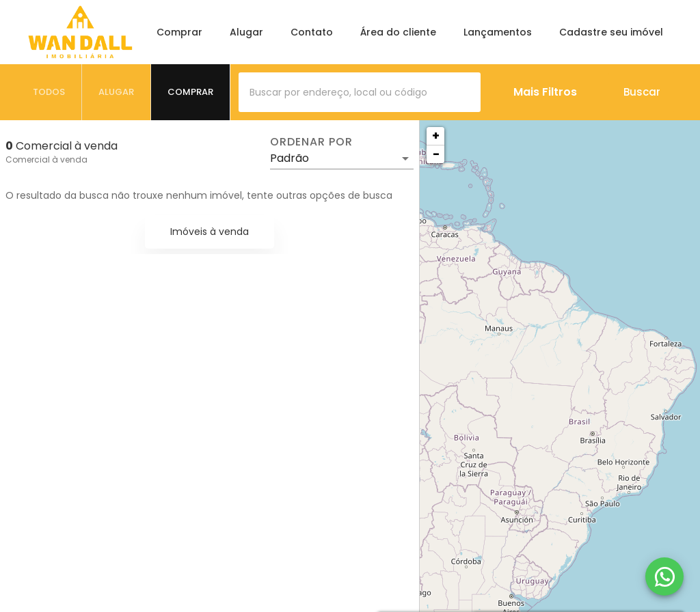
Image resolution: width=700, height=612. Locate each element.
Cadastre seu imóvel (611, 32)
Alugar (246, 32)
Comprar (179, 32)
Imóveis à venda (210, 232)
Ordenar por (311, 142)
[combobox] (360, 92)
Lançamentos (498, 32)
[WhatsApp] (664, 576)
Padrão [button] (290, 158)
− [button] (436, 154)
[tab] (49, 92)
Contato (312, 32)
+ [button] (436, 136)
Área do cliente (398, 32)
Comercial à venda (46, 159)
